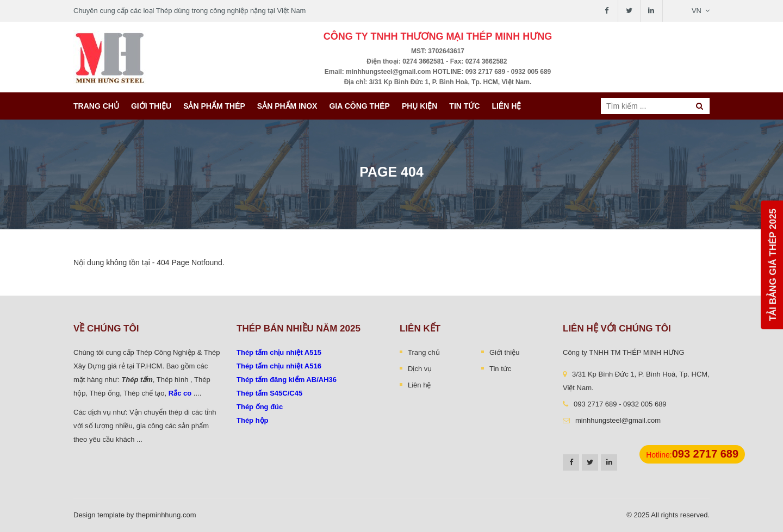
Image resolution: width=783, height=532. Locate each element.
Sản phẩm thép (214, 106)
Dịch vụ (420, 369)
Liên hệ (506, 106)
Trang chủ (96, 106)
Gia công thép (359, 106)
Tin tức (464, 106)
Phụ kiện (420, 106)
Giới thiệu (151, 106)
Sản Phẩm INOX (287, 106)
